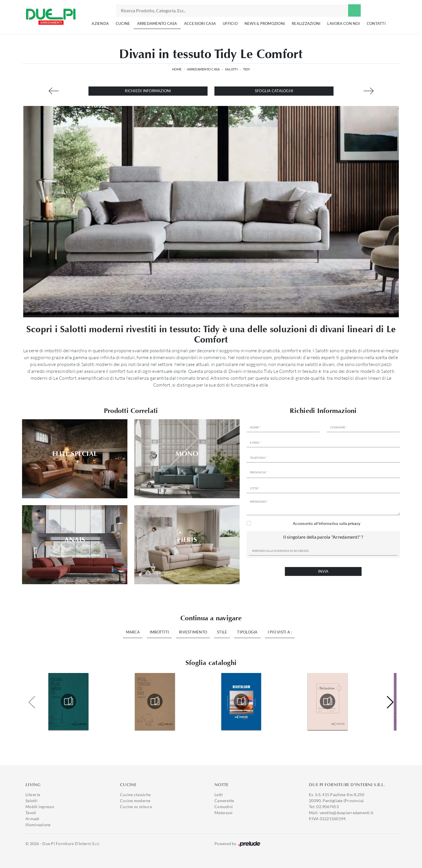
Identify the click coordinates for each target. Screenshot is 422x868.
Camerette (224, 801)
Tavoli (31, 813)
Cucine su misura (136, 807)
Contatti (376, 23)
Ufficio (230, 23)
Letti (219, 795)
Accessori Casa (200, 23)
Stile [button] (222, 632)
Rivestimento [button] (193, 632)
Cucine (123, 23)
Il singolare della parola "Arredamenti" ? (323, 537)
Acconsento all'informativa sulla (327, 523)
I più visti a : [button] (280, 632)
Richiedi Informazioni (148, 91)
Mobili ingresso (40, 807)
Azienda (100, 23)
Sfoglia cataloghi (274, 91)
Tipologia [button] (247, 632)
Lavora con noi (344, 23)
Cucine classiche (135, 795)
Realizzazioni (306, 23)
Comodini (224, 807)
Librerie (33, 795)
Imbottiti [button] (159, 632)
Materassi (223, 813)
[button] (390, 702)
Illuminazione (38, 825)
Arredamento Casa (157, 23)
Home (177, 69)
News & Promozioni (265, 23)
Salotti (231, 69)
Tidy (247, 69)
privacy (354, 523)
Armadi (32, 819)
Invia (323, 571)
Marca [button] (133, 632)
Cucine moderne (135, 801)
